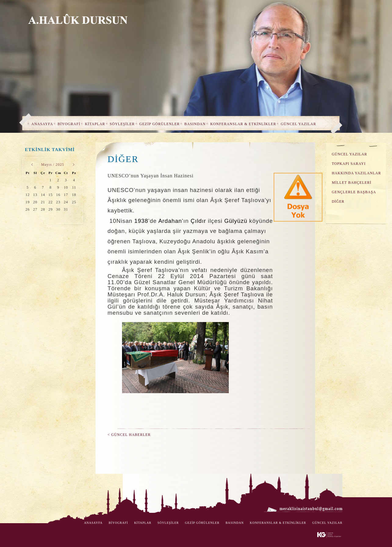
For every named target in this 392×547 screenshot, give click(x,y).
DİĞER (338, 201)
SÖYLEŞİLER (122, 124)
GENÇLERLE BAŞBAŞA (354, 192)
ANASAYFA (42, 124)
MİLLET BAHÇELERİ (351, 183)
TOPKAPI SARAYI (349, 164)
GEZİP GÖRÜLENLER (160, 124)
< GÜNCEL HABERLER (129, 435)
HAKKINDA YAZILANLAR (356, 173)
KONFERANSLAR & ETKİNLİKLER (243, 124)
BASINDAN (195, 124)
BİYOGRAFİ (69, 124)
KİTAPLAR (95, 124)
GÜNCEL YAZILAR (298, 124)
